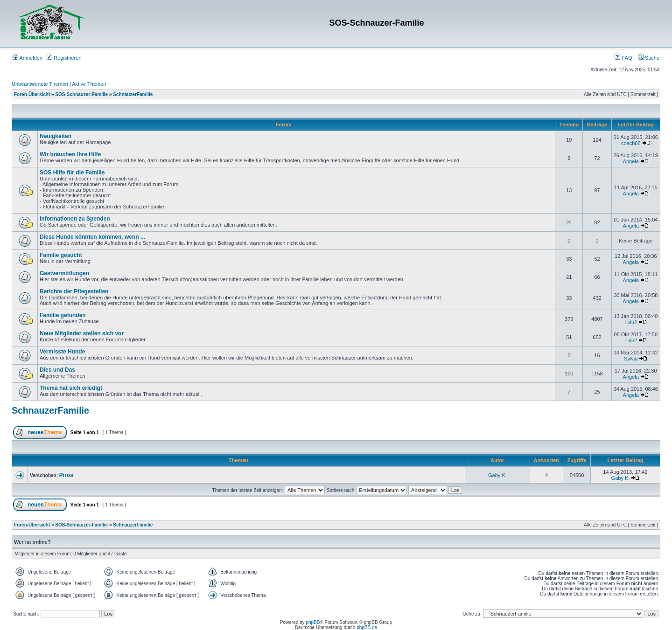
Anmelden (28, 58)
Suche (649, 58)
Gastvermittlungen (64, 273)
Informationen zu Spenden (75, 219)
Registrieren (64, 58)
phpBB (313, 622)
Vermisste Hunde (62, 352)
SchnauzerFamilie (133, 94)
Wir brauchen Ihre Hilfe (70, 154)
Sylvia (631, 359)
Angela (631, 161)
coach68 (631, 143)
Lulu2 (631, 322)
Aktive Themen (89, 84)
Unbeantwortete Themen (40, 84)
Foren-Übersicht (32, 94)
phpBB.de (367, 627)
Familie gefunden (63, 315)
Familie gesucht (61, 255)
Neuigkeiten (56, 136)
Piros (66, 475)
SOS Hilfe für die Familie (72, 173)
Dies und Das (57, 370)
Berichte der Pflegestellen (74, 291)
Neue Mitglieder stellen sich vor (82, 333)
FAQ (623, 58)
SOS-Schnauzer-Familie (81, 94)
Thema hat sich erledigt (71, 388)
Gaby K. (497, 475)
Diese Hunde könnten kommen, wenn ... (92, 237)
